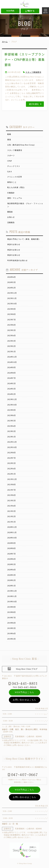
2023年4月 (12, 426)
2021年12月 (12, 479)
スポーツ (11, 156)
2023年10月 (12, 405)
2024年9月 (12, 368)
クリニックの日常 (15, 177)
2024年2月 (12, 394)
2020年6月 (12, 559)
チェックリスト (14, 166)
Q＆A (10, 172)
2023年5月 (12, 421)
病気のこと (12, 182)
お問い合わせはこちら (24, 700)
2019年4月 (12, 634)
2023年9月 (12, 410)
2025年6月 (12, 325)
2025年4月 (12, 336)
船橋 (9, 134)
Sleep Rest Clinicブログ (27, 669)
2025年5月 (12, 330)
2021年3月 (12, 511)
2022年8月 (12, 453)
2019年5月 (12, 628)
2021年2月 (12, 517)
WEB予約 (10, 11)
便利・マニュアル (15, 198)
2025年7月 (12, 320)
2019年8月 (12, 612)
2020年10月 (12, 538)
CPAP (10, 161)
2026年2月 (12, 288)
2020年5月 (12, 564)
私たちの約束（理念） (16, 187)
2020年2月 (12, 580)
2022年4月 (12, 469)
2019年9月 (12, 607)
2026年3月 (12, 282)
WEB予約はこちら (24, 692)
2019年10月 (12, 602)
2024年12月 (12, 357)
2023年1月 (12, 437)
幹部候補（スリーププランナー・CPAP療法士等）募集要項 (25, 59)
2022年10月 (12, 447)
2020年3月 (12, 575)
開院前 (10, 212)
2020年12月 (12, 527)
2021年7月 (12, 490)
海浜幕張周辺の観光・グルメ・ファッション (25, 205)
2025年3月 (12, 341)
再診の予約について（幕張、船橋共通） (24, 239)
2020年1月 (12, 586)
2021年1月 (12, 522)
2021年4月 (12, 506)
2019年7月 (12, 618)
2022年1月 (12, 474)
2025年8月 (12, 314)
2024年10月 (12, 362)
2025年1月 (12, 352)
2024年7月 (12, 378)
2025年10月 (12, 304)
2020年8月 (12, 548)
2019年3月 (12, 639)
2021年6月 (12, 495)
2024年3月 (12, 389)
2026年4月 (12, 277)
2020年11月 (12, 533)
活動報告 (11, 223)
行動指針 (11, 193)
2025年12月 (12, 293)
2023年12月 (12, 399)
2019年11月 (12, 596)
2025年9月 (12, 309)
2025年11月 (12, 298)
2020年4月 (12, 570)
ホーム (5, 42)
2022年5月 (12, 463)
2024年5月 (12, 384)
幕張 (9, 140)
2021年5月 (12, 501)
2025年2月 (12, 346)
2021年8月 (12, 485)
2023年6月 (12, 415)
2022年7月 (12, 458)
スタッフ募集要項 (33, 72)
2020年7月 (12, 554)
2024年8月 (12, 373)
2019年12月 (12, 591)
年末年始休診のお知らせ (17, 260)
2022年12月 (12, 442)
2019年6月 (12, 623)
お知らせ (11, 217)
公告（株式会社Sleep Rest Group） (22, 145)
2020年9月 (12, 543)
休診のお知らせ (14, 244)
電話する (30, 11)
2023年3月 (12, 431)
